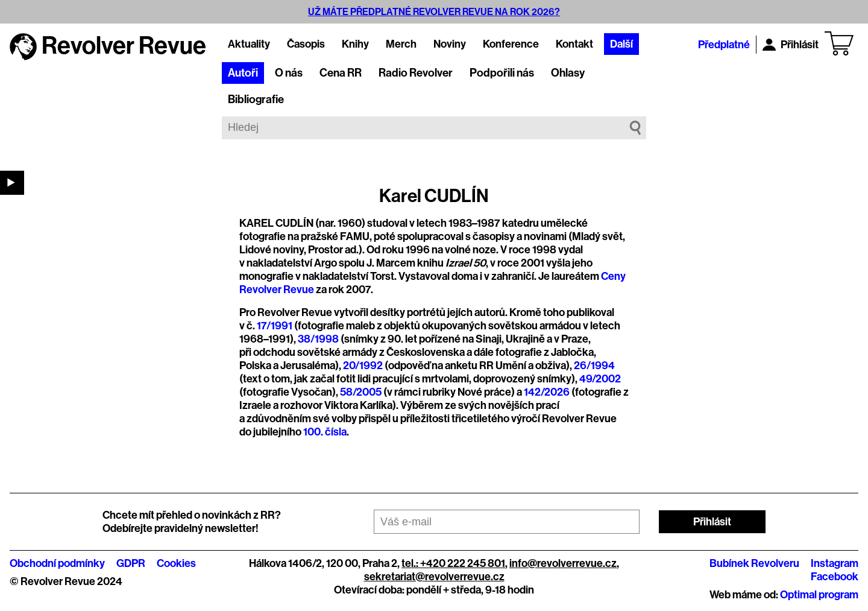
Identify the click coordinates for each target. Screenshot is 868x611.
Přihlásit (791, 45)
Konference (511, 44)
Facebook (835, 577)
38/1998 (318, 339)
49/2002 (600, 379)
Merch (401, 44)
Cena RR (341, 73)
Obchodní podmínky (57, 563)
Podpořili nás (502, 73)
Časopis (306, 44)
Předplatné (724, 45)
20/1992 (363, 366)
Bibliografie (256, 100)
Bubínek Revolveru (754, 563)
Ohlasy (568, 73)
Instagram (835, 563)
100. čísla (325, 432)
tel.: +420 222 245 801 (453, 563)
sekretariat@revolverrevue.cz (434, 577)
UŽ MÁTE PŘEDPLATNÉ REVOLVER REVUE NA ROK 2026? (434, 12)
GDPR (131, 563)
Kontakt (574, 44)
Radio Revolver (416, 73)
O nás (289, 73)
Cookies (176, 563)
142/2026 (547, 392)
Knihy (355, 44)
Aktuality (249, 44)
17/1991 (275, 326)
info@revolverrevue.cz (563, 563)
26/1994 (594, 366)
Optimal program (819, 595)
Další (621, 44)
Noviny (450, 44)
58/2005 (361, 392)
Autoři (243, 73)
